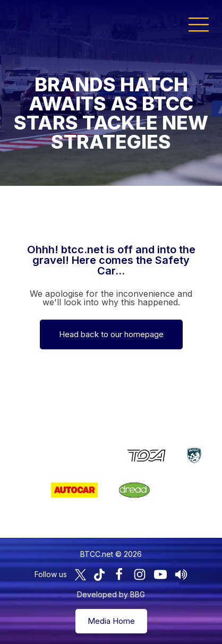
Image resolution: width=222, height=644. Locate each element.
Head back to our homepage (111, 334)
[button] (199, 24)
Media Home (111, 621)
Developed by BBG (111, 594)
